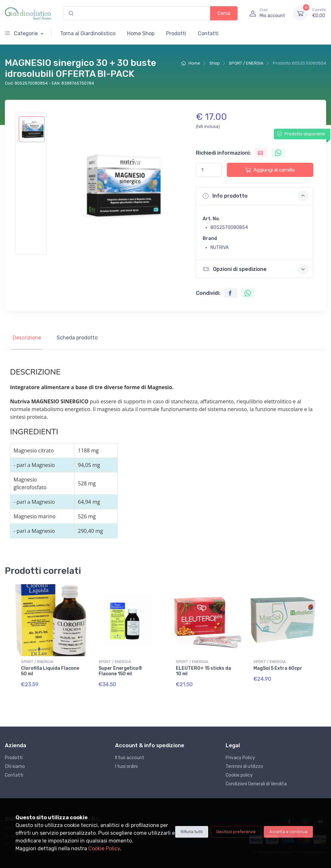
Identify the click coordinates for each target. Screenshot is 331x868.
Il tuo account (130, 758)
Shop (215, 63)
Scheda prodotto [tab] (77, 338)
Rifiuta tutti (192, 832)
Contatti (208, 33)
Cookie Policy (104, 848)
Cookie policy (239, 775)
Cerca (224, 13)
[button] (255, 196)
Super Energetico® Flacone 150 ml (120, 671)
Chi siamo (15, 766)
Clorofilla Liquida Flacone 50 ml (50, 671)
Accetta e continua (288, 832)
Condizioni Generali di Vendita (256, 784)
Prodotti (176, 33)
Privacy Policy (240, 758)
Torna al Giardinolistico (88, 33)
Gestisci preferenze (236, 832)
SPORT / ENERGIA (246, 63)
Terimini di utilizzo (244, 766)
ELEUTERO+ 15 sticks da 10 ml (203, 671)
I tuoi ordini (126, 766)
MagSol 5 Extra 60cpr (278, 668)
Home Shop (141, 33)
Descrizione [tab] (27, 338)
